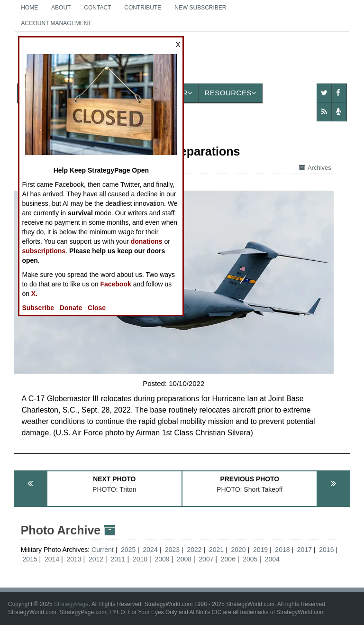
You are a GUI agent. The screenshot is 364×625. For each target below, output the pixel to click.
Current (104, 550)
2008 (184, 559)
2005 (250, 559)
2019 (260, 550)
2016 (326, 550)
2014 (52, 559)
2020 (238, 550)
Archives (315, 168)
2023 (172, 550)
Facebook (115, 284)
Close (97, 308)
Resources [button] (230, 93)
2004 (272, 559)
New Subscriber (200, 8)
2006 (228, 559)
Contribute (143, 8)
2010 (140, 559)
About (61, 8)
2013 (74, 559)
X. (34, 294)
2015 (30, 559)
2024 (150, 550)
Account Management (56, 23)
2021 (216, 550)
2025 (128, 550)
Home (29, 8)
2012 (96, 559)
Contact (97, 8)
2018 (282, 550)
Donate (71, 308)
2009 (162, 559)
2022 (194, 550)
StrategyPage (71, 604)
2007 (206, 559)
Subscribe (38, 308)
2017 (305, 550)
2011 (118, 559)
